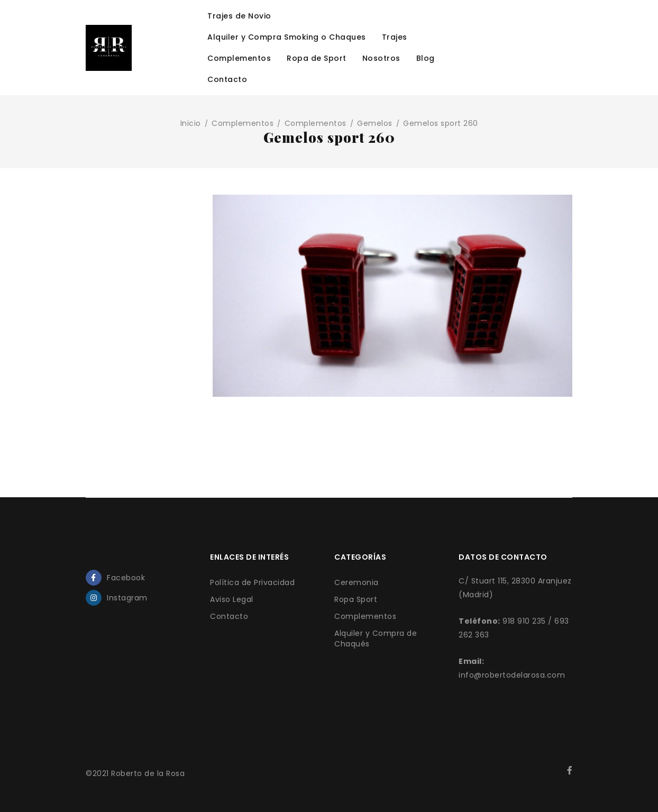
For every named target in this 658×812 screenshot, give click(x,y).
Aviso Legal (232, 599)
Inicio (191, 123)
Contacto (229, 616)
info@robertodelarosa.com (512, 675)
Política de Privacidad (252, 582)
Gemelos (375, 123)
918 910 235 (524, 621)
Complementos (243, 123)
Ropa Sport (356, 599)
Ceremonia (357, 582)
